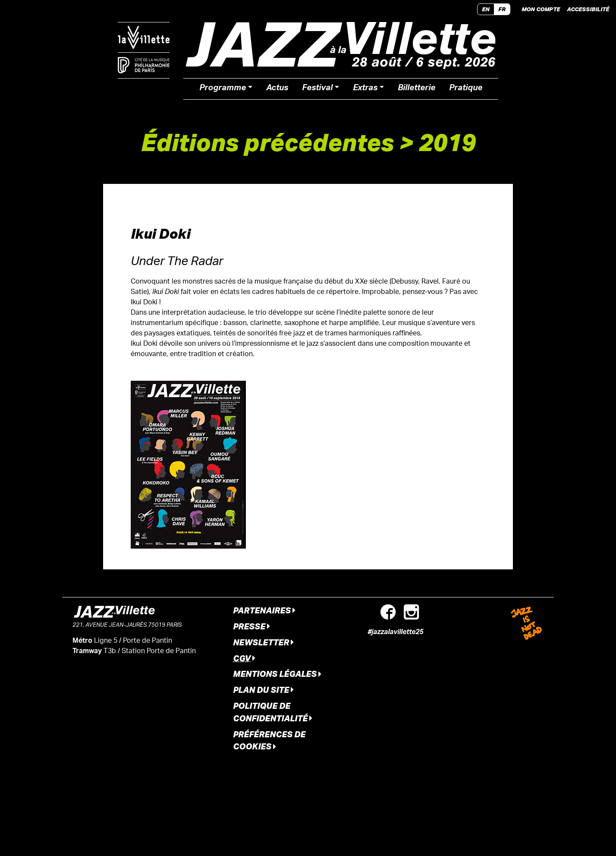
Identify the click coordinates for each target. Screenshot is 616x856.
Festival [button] (317, 89)
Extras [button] (365, 89)
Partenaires (264, 610)
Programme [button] (223, 89)
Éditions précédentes (267, 142)
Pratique (466, 89)
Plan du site (263, 690)
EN (486, 9)
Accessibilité (588, 9)
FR (502, 9)
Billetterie (416, 89)
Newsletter (263, 642)
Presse (251, 626)
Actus (277, 89)
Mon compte (541, 9)
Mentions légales (277, 674)
